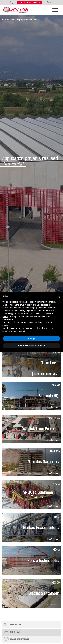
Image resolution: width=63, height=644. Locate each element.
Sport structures (19, 640)
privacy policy (26, 305)
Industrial (15, 632)
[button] (59, 297)
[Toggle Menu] (55, 10)
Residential (15, 625)
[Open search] (12, 3)
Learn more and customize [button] (31, 346)
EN (48, 3)
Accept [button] (31, 339)
